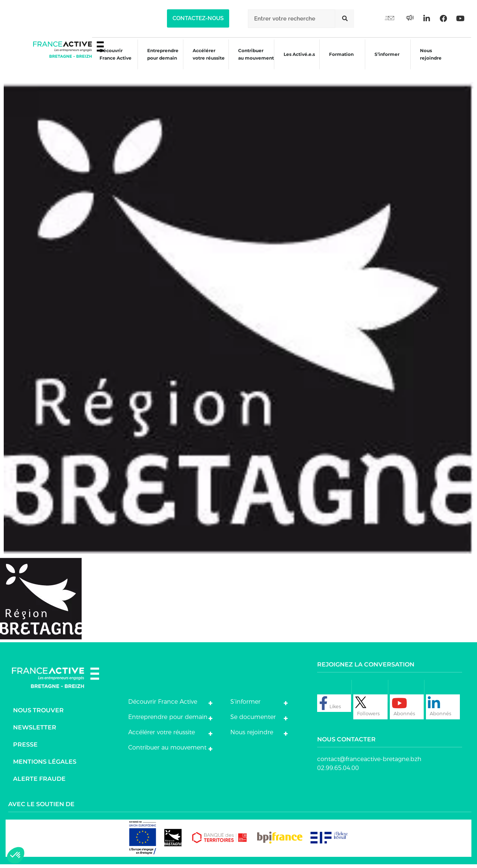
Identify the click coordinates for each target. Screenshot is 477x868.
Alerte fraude (39, 783)
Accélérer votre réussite (203, 61)
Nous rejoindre (432, 61)
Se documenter (253, 721)
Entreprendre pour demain (157, 61)
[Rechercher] (345, 19)
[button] (198, 18)
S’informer (387, 62)
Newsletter (35, 731)
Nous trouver (38, 714)
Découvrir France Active (108, 61)
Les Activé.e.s (300, 61)
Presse (25, 748)
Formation (340, 62)
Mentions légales (45, 765)
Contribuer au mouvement (252, 61)
